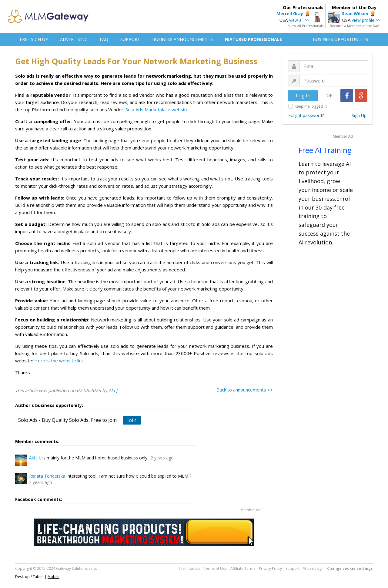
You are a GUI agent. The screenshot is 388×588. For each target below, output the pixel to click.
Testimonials (189, 568)
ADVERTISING (74, 39)
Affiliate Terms (243, 568)
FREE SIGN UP (34, 39)
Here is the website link (59, 361)
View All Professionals (306, 26)
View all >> (299, 20)
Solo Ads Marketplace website (157, 109)
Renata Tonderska (47, 476)
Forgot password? (306, 115)
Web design (313, 568)
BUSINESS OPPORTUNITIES (341, 39)
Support (293, 568)
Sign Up (359, 115)
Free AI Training (325, 150)
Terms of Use (215, 568)
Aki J (113, 390)
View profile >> (366, 20)
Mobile (54, 577)
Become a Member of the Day (354, 26)
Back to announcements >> (245, 390)
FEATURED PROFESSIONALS (253, 39)
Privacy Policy (270, 568)
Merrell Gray (290, 13)
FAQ (104, 39)
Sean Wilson (355, 13)
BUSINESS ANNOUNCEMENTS (182, 39)
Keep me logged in (311, 106)
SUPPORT (130, 39)
